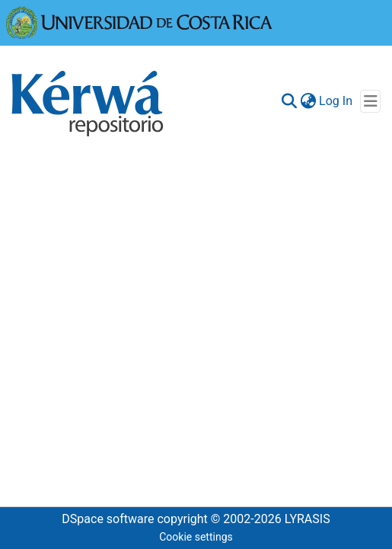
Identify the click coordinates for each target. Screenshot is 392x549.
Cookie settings (196, 537)
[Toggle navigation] (370, 101)
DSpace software (108, 519)
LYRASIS (308, 519)
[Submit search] (289, 101)
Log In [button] (336, 101)
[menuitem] (308, 101)
